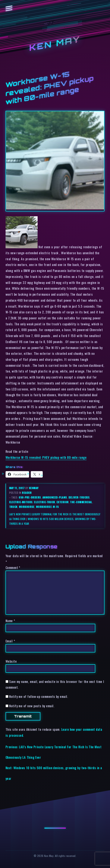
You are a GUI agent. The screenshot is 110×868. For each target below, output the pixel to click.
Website (11, 661)
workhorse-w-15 (47, 507)
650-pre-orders (30, 497)
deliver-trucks (79, 497)
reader (27, 493)
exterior (63, 502)
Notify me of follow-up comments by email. (39, 696)
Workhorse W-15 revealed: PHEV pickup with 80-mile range (46, 457)
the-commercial (81, 502)
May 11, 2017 (17, 488)
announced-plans (55, 497)
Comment (13, 567)
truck (13, 507)
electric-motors (21, 502)
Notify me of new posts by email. (32, 706)
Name (10, 621)
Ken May (55, 43)
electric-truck (44, 502)
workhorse (27, 507)
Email (10, 641)
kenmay (34, 488)
